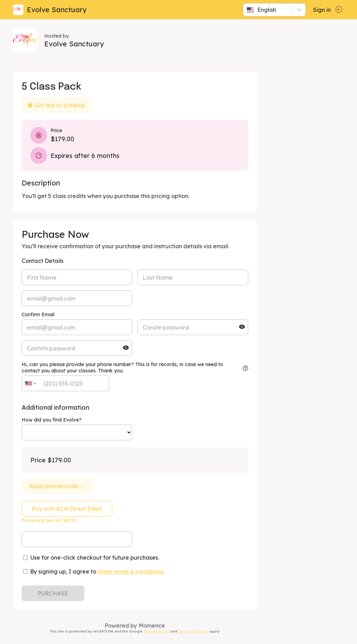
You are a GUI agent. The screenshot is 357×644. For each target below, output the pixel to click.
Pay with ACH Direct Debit (68, 509)
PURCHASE (54, 593)
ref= (78, 433)
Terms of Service (195, 631)
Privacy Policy (158, 631)
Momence (153, 626)
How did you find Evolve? (53, 420)
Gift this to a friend (57, 105)
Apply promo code (58, 486)
